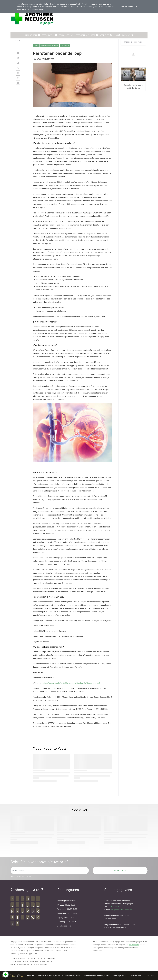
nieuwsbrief (65, 46)
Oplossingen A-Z (66, 35)
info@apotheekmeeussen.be (121, 910)
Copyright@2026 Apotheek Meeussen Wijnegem (43, 976)
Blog (116, 35)
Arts (93, 35)
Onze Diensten (31, 35)
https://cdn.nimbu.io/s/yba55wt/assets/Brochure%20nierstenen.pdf (71, 683)
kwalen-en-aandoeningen (49, 46)
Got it (139, 6)
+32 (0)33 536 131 (114, 907)
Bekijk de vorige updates (21, 876)
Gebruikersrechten (68, 976)
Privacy (78, 976)
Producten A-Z (82, 35)
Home (36, 46)
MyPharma (106, 976)
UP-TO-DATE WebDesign (146, 976)
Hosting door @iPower (129, 976)
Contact (126, 35)
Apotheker (104, 35)
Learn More (127, 6)
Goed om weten (48, 35)
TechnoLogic (116, 976)
